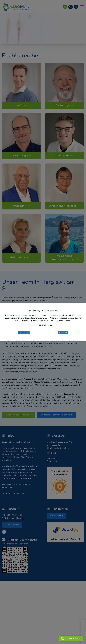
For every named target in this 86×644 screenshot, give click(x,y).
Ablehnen (63, 333)
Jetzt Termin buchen (71, 638)
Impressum (37, 325)
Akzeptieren (24, 333)
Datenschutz (48, 325)
